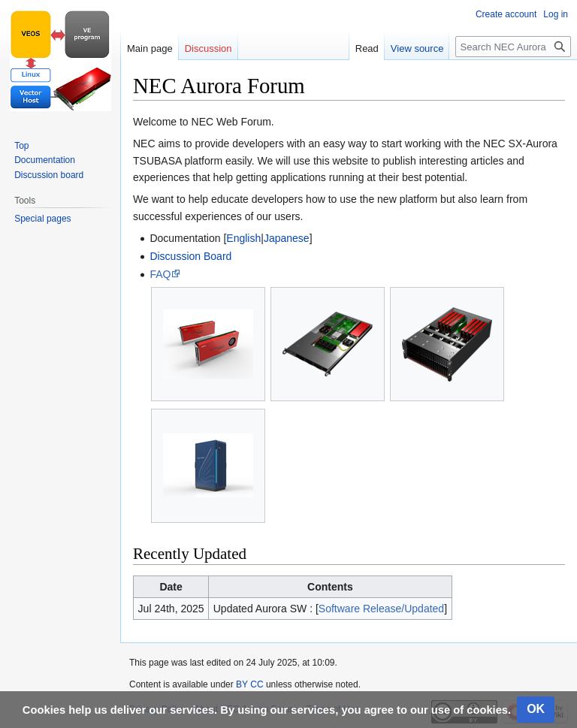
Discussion (208, 48)
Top (21, 146)
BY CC (249, 684)
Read (367, 48)
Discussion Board (190, 256)
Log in (556, 14)
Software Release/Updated (381, 609)
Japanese (287, 238)
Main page (150, 48)
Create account (506, 14)
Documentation (45, 160)
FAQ (160, 274)
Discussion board (49, 175)
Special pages (42, 219)
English (243, 238)
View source (417, 48)
